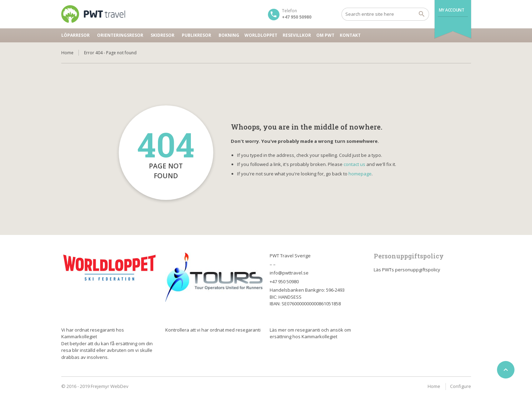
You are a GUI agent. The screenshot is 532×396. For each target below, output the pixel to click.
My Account (452, 10)
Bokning (229, 35)
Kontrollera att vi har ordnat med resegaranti (213, 330)
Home (67, 53)
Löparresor (75, 35)
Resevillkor (297, 35)
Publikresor (196, 35)
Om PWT (325, 35)
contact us (354, 164)
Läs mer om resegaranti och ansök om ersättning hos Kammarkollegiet (310, 333)
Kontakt (350, 35)
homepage (360, 174)
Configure (461, 386)
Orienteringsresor (120, 35)
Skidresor (163, 35)
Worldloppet (261, 35)
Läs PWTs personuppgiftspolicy (407, 270)
